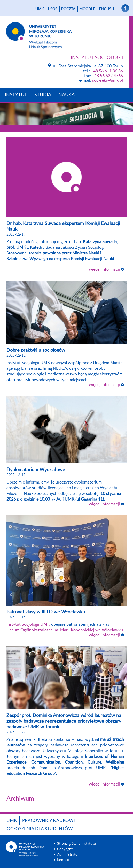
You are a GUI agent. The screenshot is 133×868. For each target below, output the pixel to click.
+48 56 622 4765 (107, 76)
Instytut (16, 95)
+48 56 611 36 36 (107, 71)
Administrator (68, 855)
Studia (43, 95)
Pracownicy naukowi (49, 821)
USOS (53, 9)
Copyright (65, 849)
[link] (28, 624)
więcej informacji (104, 269)
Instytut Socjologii (97, 58)
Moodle (87, 9)
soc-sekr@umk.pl (108, 80)
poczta (68, 9)
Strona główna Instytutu (76, 844)
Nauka (66, 95)
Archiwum (20, 799)
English (107, 9)
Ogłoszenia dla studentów (40, 829)
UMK (40, 9)
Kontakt (63, 860)
